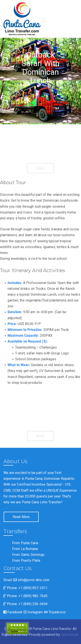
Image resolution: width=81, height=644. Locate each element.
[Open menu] (43, 20)
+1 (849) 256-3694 (33, 604)
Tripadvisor (55, 612)
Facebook (13, 612)
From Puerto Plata (26, 560)
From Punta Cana (25, 543)
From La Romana (25, 549)
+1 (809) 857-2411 (33, 588)
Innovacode (70, 635)
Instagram (33, 612)
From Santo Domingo (28, 555)
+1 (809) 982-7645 (33, 596)
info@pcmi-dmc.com (31, 580)
